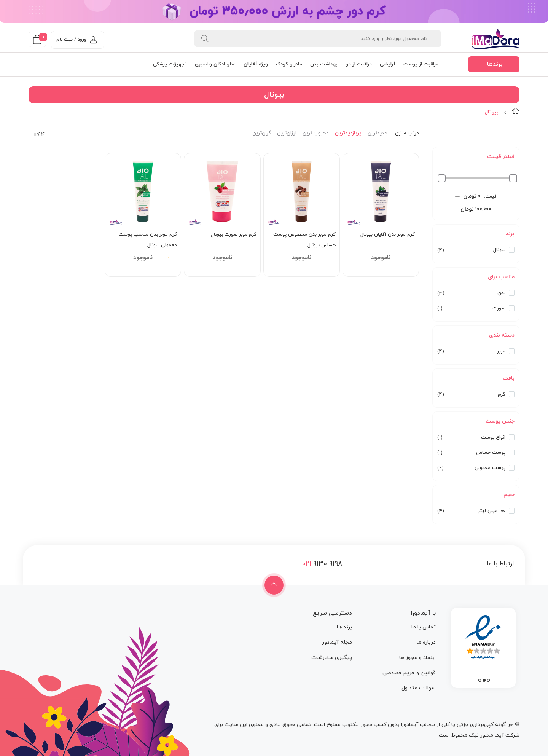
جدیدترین (378, 133)
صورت (499, 308)
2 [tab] (484, 680)
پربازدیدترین (348, 133)
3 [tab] (480, 680)
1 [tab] (488, 680)
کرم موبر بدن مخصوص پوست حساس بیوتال (304, 240)
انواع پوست (493, 437)
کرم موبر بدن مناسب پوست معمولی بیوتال (148, 240)
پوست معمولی (490, 468)
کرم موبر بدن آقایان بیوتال (388, 234)
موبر (501, 351)
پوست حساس (491, 453)
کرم (502, 394)
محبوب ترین (316, 133)
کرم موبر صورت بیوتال (234, 234)
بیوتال (499, 250)
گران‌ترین (262, 133)
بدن (501, 293)
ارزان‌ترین (287, 133)
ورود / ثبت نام (76, 40)
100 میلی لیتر (492, 511)
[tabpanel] (483, 646)
